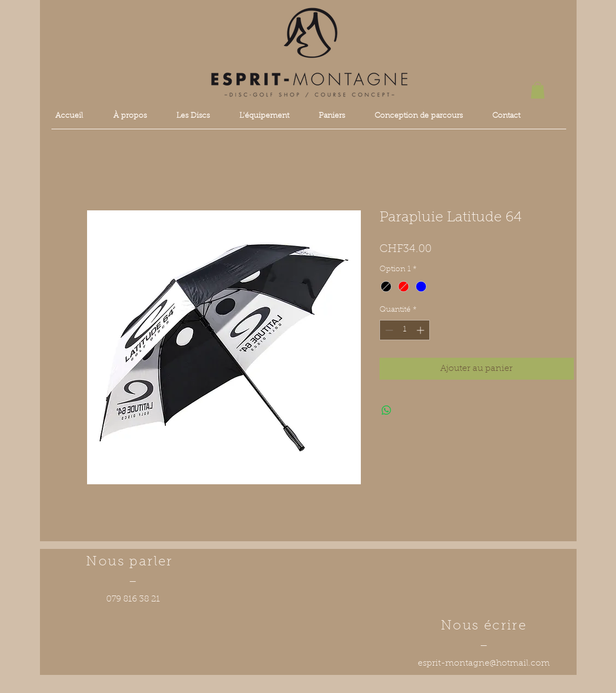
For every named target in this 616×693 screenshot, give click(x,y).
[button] (538, 90)
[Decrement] (388, 330)
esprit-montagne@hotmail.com (484, 663)
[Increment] (421, 330)
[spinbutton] (405, 330)
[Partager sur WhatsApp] (387, 410)
